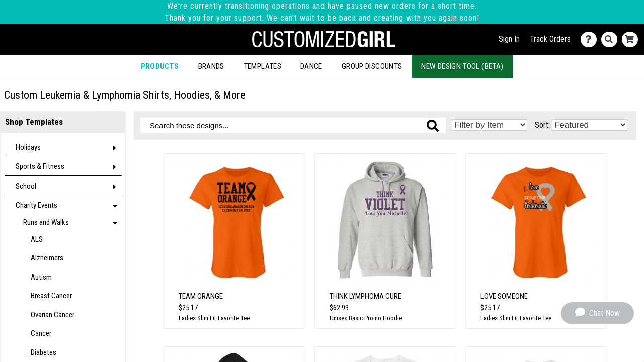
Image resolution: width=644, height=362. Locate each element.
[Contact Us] (591, 39)
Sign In (509, 39)
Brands (211, 66)
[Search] (612, 39)
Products (160, 66)
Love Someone (504, 296)
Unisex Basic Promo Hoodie (366, 318)
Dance (311, 66)
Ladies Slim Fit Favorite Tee (214, 318)
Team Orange (201, 296)
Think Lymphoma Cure (366, 296)
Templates (262, 66)
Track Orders (550, 39)
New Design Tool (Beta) (462, 66)
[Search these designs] (293, 125)
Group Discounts (372, 66)
